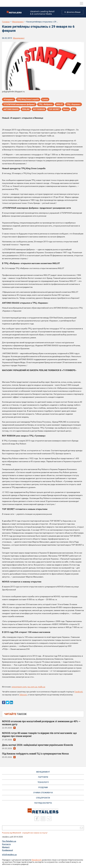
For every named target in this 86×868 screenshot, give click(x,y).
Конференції (7, 850)
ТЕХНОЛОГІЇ (43, 782)
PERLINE (26, 109)
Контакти (6, 844)
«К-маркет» (9, 99)
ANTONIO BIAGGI (11, 109)
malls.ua (42, 687)
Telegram (23, 695)
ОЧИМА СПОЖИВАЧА (43, 793)
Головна (6, 22)
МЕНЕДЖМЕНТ (43, 772)
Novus (66, 109)
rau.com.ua (32, 687)
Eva (74, 109)
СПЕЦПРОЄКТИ (43, 798)
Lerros (45, 99)
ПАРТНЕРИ (43, 777)
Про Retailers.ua (9, 841)
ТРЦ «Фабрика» (46, 104)
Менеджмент (18, 22)
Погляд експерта (43, 803)
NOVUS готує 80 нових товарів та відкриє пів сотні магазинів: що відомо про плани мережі (39, 735)
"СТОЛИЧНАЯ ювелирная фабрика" (19, 104)
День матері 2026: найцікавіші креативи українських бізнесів (37, 745)
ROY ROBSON (39, 109)
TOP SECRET (54, 109)
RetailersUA (37, 860)
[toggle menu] (81, 3)
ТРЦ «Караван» (74, 104)
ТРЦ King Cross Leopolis (28, 99)
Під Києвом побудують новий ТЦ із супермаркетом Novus (35, 754)
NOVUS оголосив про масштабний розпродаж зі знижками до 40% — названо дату (41, 723)
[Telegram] (49, 819)
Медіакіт (6, 847)
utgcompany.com (19, 687)
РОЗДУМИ (43, 787)
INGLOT (60, 104)
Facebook (78, 692)
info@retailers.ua (9, 854)
